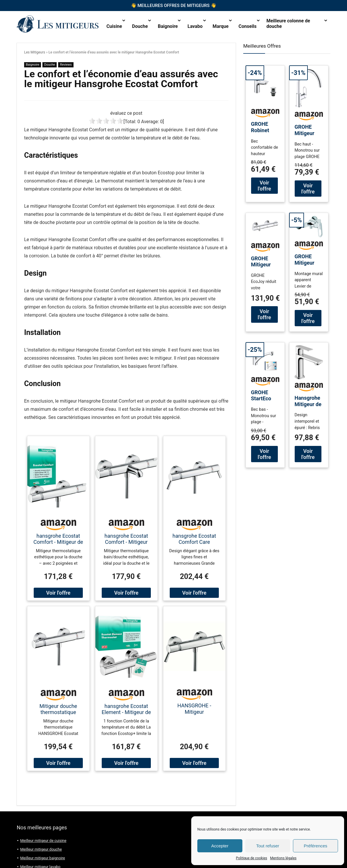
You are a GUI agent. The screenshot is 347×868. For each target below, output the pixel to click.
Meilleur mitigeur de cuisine (43, 841)
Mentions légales (283, 858)
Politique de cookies (252, 858)
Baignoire (168, 26)
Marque (221, 26)
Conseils (248, 26)
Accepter (220, 846)
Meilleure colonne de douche (288, 24)
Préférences (315, 846)
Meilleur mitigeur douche (41, 849)
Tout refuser (268, 846)
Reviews (66, 65)
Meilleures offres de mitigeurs (173, 6)
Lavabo (195, 26)
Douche (140, 26)
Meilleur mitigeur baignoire (42, 858)
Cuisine (114, 26)
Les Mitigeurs (35, 52)
